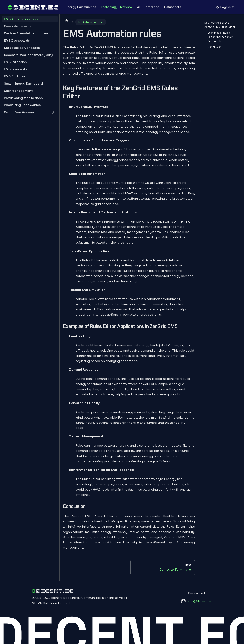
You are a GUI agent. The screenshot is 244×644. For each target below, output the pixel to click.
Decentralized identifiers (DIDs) (28, 55)
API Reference (148, 7)
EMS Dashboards (17, 40)
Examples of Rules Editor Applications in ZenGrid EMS (221, 37)
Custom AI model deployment (27, 33)
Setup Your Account (20, 112)
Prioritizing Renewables (22, 105)
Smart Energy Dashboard (23, 83)
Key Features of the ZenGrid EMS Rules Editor (220, 25)
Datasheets (173, 7)
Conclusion (215, 47)
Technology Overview (117, 7)
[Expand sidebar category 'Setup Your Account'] (53, 112)
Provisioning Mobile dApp (23, 98)
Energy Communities (81, 7)
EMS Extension (15, 62)
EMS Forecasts (15, 69)
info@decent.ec (200, 601)
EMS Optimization (18, 76)
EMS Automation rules (21, 19)
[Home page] (67, 20)
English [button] (223, 7)
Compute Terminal (18, 26)
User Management (18, 91)
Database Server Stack (22, 48)
